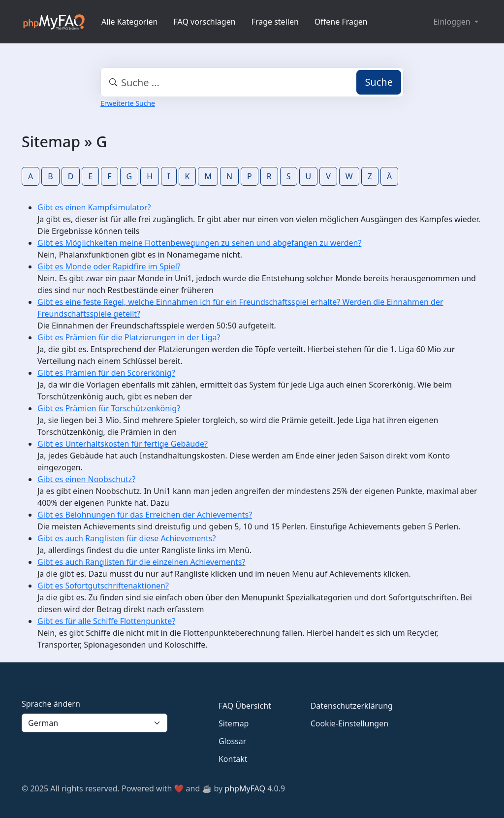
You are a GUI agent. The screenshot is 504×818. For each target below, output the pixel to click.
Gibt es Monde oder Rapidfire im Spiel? (109, 266)
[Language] (94, 723)
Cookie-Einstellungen (349, 723)
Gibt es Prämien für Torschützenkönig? (109, 408)
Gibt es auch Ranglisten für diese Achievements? (126, 538)
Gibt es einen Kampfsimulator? (94, 207)
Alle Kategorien (130, 22)
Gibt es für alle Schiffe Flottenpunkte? (106, 621)
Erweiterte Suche (128, 103)
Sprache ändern (51, 704)
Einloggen (453, 22)
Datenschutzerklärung (352, 706)
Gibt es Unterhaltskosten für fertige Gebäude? (123, 444)
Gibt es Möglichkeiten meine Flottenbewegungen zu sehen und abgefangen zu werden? (199, 243)
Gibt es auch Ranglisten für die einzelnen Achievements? (141, 562)
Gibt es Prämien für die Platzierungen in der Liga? (129, 337)
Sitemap (234, 723)
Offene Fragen (341, 22)
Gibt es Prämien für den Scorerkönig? (106, 373)
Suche (379, 82)
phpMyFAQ (245, 788)
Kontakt (233, 759)
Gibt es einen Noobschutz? (86, 479)
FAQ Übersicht (245, 706)
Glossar (232, 741)
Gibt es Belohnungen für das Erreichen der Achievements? (145, 515)
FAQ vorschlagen (205, 22)
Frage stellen (275, 22)
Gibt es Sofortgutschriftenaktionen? (103, 586)
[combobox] (252, 82)
